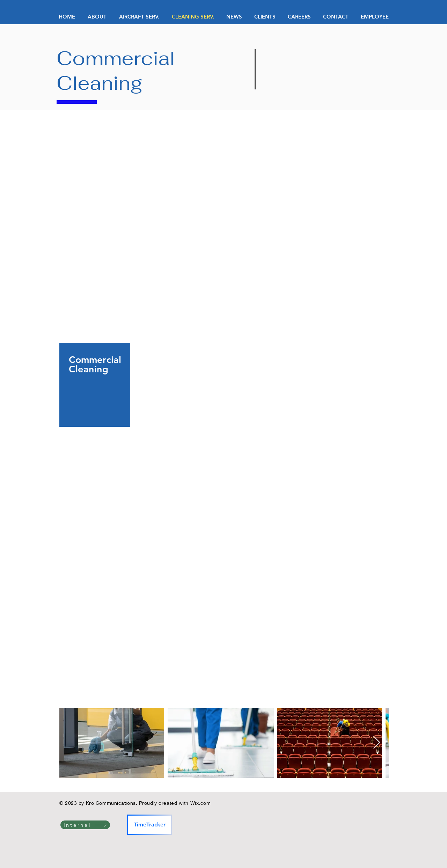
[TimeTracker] (149, 825)
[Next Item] (377, 743)
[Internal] (85, 825)
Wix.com (201, 803)
